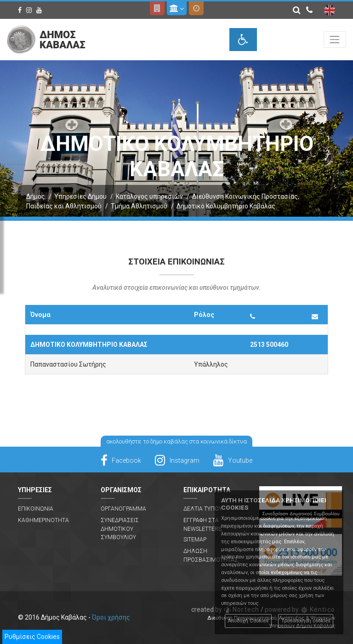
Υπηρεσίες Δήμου (80, 196)
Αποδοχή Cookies (248, 621)
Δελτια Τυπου (203, 509)
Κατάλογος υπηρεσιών (149, 196)
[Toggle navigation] (335, 39)
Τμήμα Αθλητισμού (139, 206)
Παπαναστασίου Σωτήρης (68, 364)
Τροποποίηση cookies (306, 621)
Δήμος (36, 196)
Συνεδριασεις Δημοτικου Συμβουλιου (120, 529)
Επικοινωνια (36, 509)
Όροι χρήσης (111, 617)
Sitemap (195, 540)
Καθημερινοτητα (43, 520)
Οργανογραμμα (123, 509)
